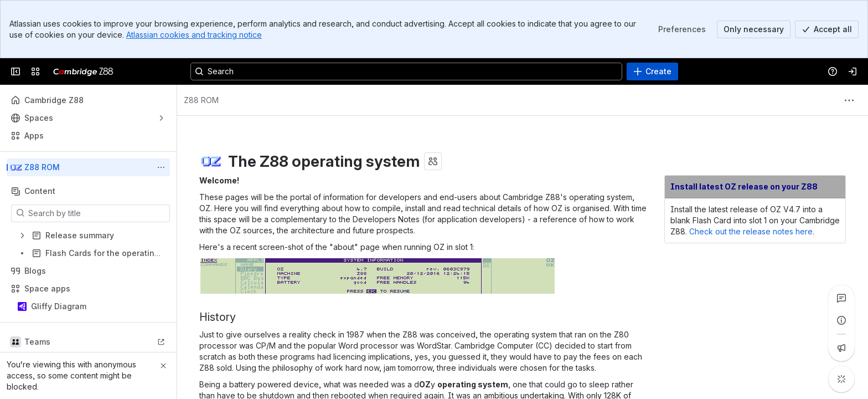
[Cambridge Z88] (83, 71)
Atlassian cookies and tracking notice (194, 35)
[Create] (652, 71)
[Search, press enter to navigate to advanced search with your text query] (406, 71)
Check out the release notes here (751, 231)
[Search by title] (97, 213)
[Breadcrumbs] (201, 100)
